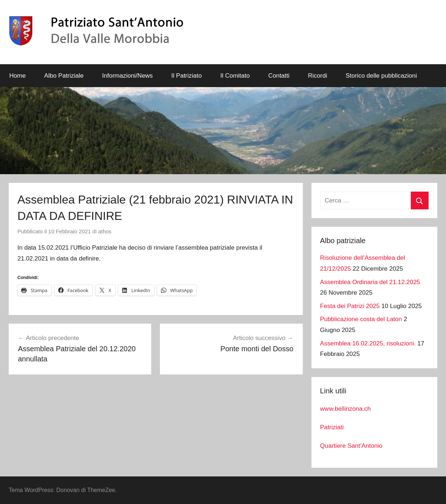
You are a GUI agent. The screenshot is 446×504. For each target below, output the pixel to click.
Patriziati (332, 427)
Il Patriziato (186, 76)
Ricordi (317, 76)
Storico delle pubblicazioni (381, 76)
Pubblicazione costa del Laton (361, 319)
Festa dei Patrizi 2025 (350, 306)
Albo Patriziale (64, 76)
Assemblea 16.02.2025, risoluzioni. (368, 343)
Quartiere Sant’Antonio (351, 446)
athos (105, 231)
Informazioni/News (128, 76)
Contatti (279, 76)
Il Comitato (235, 76)
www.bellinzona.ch (346, 409)
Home (18, 76)
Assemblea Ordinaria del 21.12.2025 (370, 282)
